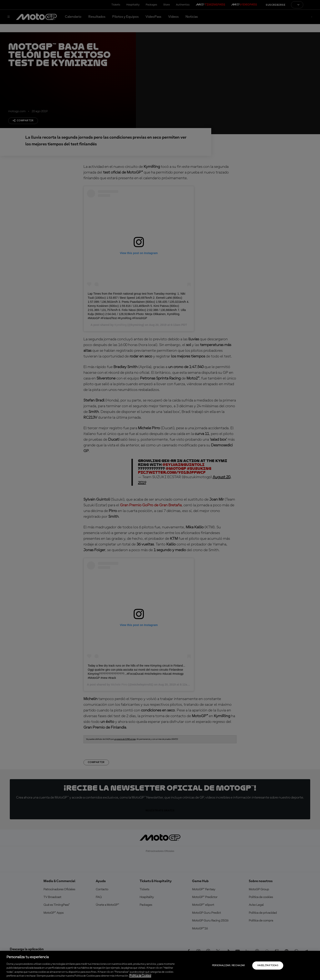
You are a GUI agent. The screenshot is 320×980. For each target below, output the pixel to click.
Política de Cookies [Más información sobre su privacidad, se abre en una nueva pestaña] (140, 976)
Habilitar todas (268, 966)
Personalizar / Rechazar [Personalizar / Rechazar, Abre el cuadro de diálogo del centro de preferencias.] (228, 966)
